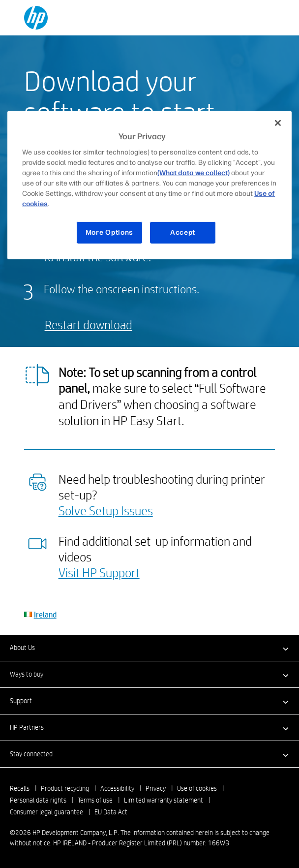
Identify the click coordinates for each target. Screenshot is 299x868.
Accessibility (117, 788)
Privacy (156, 788)
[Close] (278, 123)
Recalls (20, 788)
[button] (149, 648)
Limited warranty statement (164, 800)
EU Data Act (111, 812)
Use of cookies (197, 788)
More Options (109, 232)
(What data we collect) (194, 173)
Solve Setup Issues (106, 510)
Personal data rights (38, 800)
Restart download (89, 325)
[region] (149, 185)
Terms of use (95, 800)
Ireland (45, 614)
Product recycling (65, 788)
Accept (183, 232)
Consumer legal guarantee (46, 812)
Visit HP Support (99, 572)
